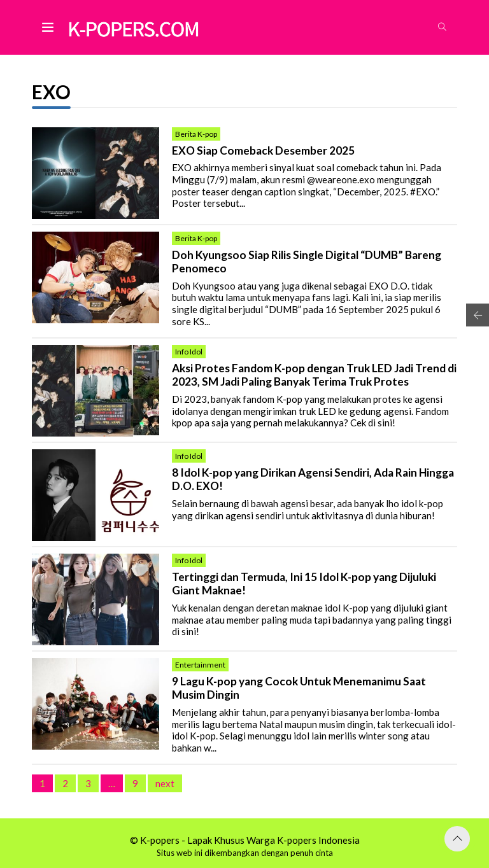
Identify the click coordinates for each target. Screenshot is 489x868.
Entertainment (200, 665)
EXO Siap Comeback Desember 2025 (263, 150)
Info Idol (189, 352)
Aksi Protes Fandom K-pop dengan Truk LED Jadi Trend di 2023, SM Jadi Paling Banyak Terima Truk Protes (314, 375)
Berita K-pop (196, 134)
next (165, 783)
